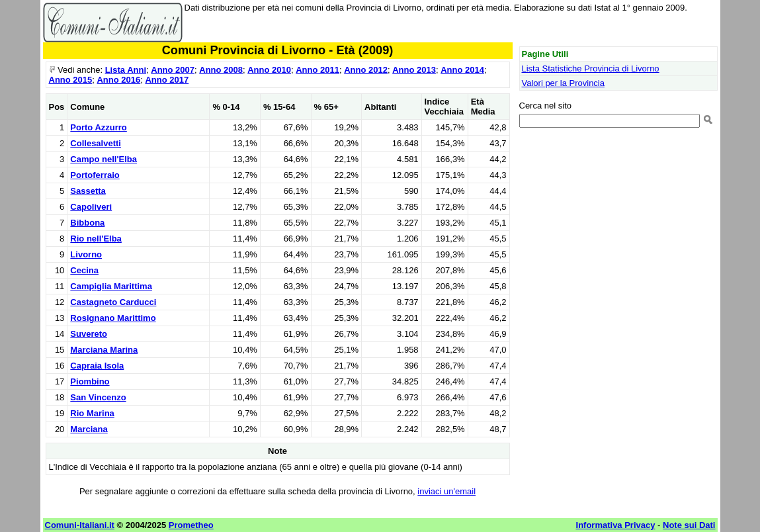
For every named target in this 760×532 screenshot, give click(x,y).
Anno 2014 (462, 70)
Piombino (90, 381)
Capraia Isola (97, 366)
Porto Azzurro (98, 127)
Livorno (86, 254)
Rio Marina (92, 413)
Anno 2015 (71, 80)
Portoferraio (95, 175)
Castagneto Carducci (113, 302)
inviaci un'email (446, 491)
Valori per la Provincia (563, 83)
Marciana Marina (104, 350)
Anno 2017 (167, 80)
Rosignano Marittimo (113, 318)
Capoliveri (91, 207)
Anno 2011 (317, 70)
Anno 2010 (269, 70)
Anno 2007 (173, 70)
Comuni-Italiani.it (80, 525)
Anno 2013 (414, 70)
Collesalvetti (96, 143)
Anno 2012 (366, 70)
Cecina (84, 270)
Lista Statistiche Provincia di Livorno (591, 68)
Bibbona (87, 223)
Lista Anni (126, 70)
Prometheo (191, 525)
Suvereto (89, 334)
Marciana (89, 429)
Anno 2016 (118, 80)
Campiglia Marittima (111, 286)
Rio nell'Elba (96, 239)
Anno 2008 (221, 70)
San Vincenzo (98, 397)
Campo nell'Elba (104, 159)
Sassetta (88, 191)
